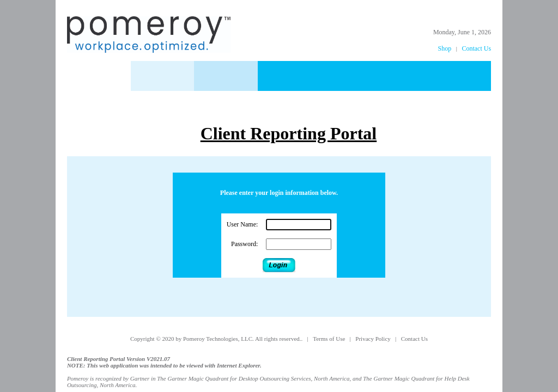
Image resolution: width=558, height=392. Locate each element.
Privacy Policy (374, 339)
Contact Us (476, 48)
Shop (445, 48)
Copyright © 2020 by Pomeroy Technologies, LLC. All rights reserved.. (217, 339)
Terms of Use (330, 339)
